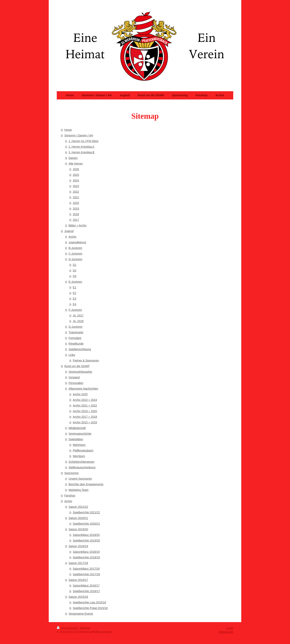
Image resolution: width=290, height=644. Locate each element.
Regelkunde (76, 344)
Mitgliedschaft (77, 428)
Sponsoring (71, 473)
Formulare (75, 338)
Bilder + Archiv (78, 225)
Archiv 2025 (80, 394)
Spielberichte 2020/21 (86, 524)
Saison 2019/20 (78, 529)
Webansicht (226, 632)
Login (230, 628)
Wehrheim (79, 445)
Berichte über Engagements (86, 484)
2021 (76, 197)
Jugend (69, 231)
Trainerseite (76, 332)
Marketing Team (79, 490)
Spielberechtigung (80, 349)
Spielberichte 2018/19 (86, 557)
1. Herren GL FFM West (84, 141)
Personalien (76, 383)
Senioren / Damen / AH (79, 135)
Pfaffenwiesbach (83, 450)
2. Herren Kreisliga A (81, 147)
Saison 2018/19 (78, 546)
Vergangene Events (81, 614)
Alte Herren (76, 164)
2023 (76, 186)
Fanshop (70, 496)
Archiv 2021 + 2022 (85, 405)
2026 (76, 169)
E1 (75, 287)
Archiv (72, 237)
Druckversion (67, 628)
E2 (75, 293)
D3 (75, 276)
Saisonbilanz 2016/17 (86, 586)
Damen (73, 158)
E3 (75, 299)
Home (68, 130)
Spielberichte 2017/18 (86, 574)
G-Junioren (76, 327)
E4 (75, 304)
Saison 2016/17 (78, 580)
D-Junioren (75, 259)
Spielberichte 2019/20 (86, 541)
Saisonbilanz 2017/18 (86, 569)
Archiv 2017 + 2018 (85, 417)
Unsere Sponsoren (80, 479)
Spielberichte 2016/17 (86, 591)
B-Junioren (75, 248)
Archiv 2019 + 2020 (85, 411)
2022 (76, 192)
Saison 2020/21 (78, 518)
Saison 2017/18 (78, 563)
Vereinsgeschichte (80, 434)
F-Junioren (75, 310)
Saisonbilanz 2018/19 (86, 552)
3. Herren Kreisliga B (82, 152)
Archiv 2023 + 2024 (85, 400)
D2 (75, 270)
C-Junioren (75, 254)
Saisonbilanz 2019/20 (86, 535)
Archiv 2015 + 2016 (85, 422)
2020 (76, 203)
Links (72, 355)
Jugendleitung (77, 242)
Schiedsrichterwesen (82, 462)
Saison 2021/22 (78, 507)
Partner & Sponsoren (86, 360)
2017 (76, 220)
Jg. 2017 (78, 315)
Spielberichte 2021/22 (86, 512)
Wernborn (79, 456)
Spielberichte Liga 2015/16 (89, 602)
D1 (75, 265)
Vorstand (74, 377)
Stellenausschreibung (82, 467)
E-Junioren (75, 282)
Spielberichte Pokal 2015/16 (90, 608)
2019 (76, 209)
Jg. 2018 (78, 321)
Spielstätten (76, 439)
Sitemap (85, 628)
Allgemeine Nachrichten (83, 389)
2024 (76, 180)
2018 (76, 214)
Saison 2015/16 (78, 597)
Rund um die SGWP (77, 366)
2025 (76, 175)
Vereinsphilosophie (80, 372)
